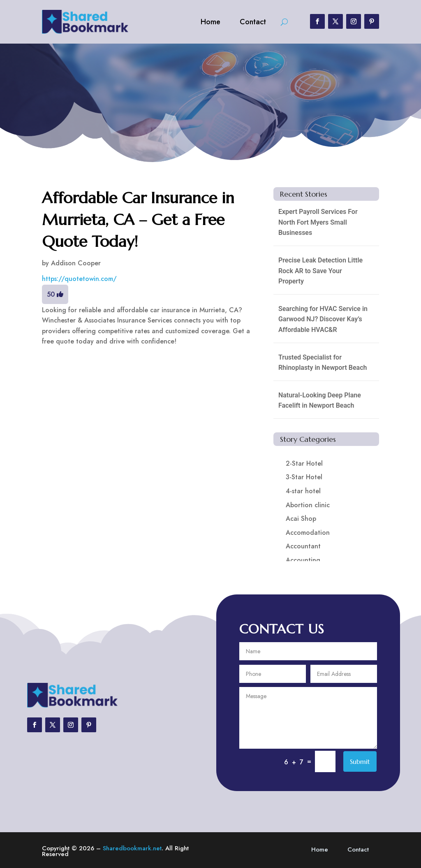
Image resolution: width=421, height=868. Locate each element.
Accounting (303, 560)
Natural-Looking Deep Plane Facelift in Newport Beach (320, 400)
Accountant (303, 546)
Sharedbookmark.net (132, 848)
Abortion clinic (308, 505)
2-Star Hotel (304, 463)
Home (210, 22)
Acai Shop (301, 519)
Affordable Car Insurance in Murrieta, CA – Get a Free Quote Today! (138, 220)
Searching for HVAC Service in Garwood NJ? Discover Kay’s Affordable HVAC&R (323, 319)
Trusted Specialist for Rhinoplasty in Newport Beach (323, 363)
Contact (253, 22)
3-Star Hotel (304, 477)
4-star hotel (303, 491)
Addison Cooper (76, 263)
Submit (360, 761)
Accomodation (308, 533)
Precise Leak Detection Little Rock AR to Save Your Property (320, 271)
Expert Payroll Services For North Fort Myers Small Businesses (318, 222)
